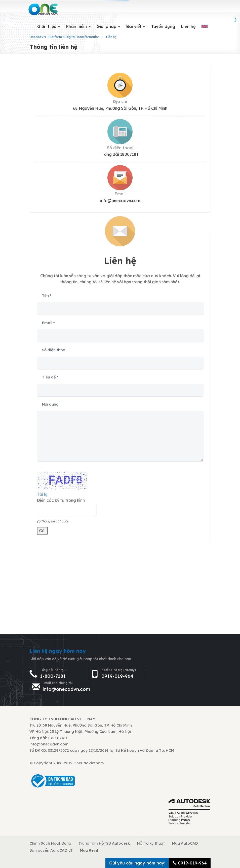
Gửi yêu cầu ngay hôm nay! (137, 863)
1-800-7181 (53, 676)
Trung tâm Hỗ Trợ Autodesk (104, 843)
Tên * (47, 297)
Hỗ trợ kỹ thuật (151, 843)
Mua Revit (89, 850)
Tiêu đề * (50, 379)
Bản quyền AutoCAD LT (51, 850)
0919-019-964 (117, 676)
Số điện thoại (54, 352)
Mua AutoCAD (185, 843)
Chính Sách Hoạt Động (50, 843)
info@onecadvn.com (66, 689)
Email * (48, 325)
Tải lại (43, 496)
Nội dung (50, 406)
